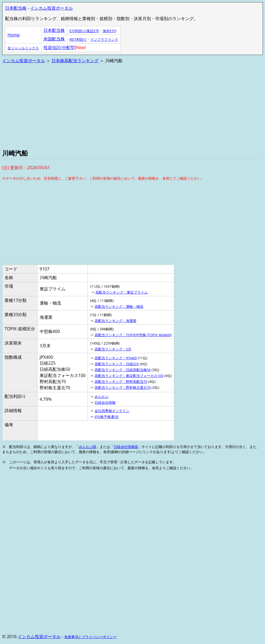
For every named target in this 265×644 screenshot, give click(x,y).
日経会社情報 (105, 402)
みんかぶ (102, 397)
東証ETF (93, 31)
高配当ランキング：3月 (113, 349)
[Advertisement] (132, 106)
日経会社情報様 (126, 447)
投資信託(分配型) (60, 47)
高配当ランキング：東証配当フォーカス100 (129, 376)
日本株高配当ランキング (75, 61)
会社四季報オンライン (112, 411)
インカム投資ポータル (51, 8)
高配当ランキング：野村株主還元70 (123, 387)
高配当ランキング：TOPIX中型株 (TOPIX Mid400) (133, 335)
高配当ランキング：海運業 (115, 321)
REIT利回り (78, 39)
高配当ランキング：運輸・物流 (119, 306)
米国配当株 (54, 39)
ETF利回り (77, 31)
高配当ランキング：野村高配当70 (121, 382)
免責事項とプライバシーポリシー (90, 637)
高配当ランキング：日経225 (117, 364)
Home (14, 35)
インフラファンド (104, 39)
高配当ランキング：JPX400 (116, 358)
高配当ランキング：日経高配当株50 (123, 370)
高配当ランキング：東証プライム (122, 292)
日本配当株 (16, 8)
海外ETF (109, 31)
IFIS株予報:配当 (107, 417)
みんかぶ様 (87, 447)
